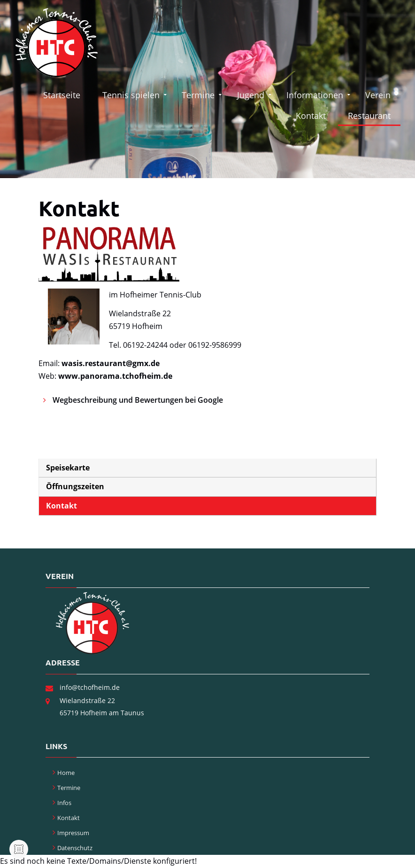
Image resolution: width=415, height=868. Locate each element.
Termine (199, 95)
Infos (64, 803)
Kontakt (311, 116)
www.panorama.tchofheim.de (115, 376)
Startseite (63, 95)
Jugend (251, 95)
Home (66, 773)
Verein (378, 95)
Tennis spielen (132, 95)
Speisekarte (68, 468)
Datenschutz (75, 848)
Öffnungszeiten (75, 486)
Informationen (315, 95)
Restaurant (369, 116)
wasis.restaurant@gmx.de (111, 363)
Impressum (73, 833)
